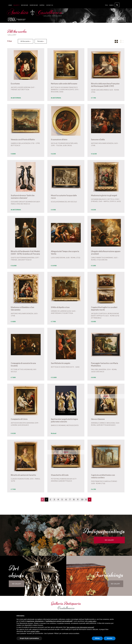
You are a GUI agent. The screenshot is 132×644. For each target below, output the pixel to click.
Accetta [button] (110, 638)
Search (114, 5)
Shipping (42, 5)
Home (10, 5)
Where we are (34, 5)
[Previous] (43, 500)
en (106, 5)
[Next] (90, 500)
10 (82, 499)
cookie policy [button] (92, 621)
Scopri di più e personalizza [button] (29, 638)
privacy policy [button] (35, 631)
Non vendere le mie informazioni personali (80, 627)
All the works (26, 41)
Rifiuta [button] (97, 638)
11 (86, 499)
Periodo (41, 41)
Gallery (16, 5)
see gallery (111, 540)
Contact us (49, 5)
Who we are (25, 5)
